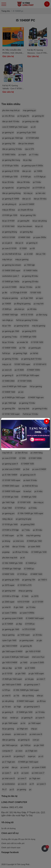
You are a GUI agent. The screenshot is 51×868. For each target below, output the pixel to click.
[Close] (47, 421)
